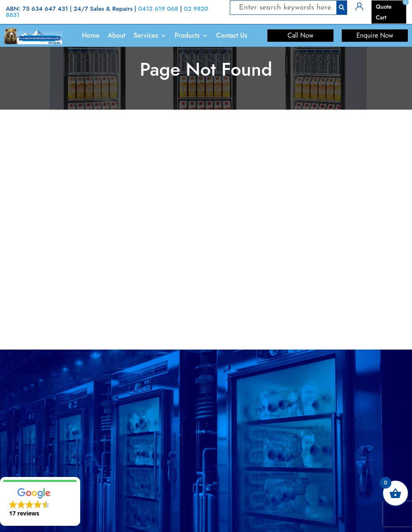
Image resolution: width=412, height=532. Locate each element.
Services (146, 36)
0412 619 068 (158, 9)
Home (90, 36)
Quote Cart (383, 12)
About (117, 36)
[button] (40, 501)
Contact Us (232, 36)
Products (187, 36)
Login (362, 6)
